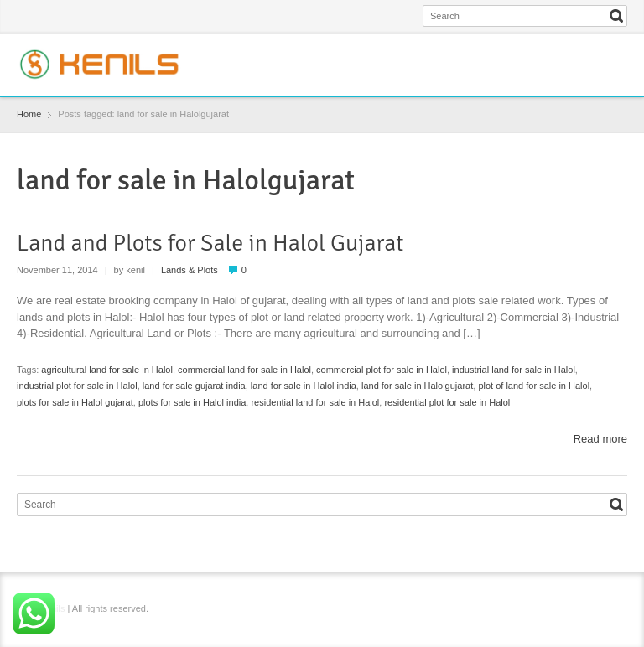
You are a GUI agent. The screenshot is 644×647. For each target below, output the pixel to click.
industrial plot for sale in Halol (77, 386)
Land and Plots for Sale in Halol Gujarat (210, 243)
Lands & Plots (190, 270)
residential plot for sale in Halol (447, 402)
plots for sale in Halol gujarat (75, 402)
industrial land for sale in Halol (514, 370)
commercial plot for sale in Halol (382, 370)
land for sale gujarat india (194, 386)
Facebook (535, 53)
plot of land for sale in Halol (534, 386)
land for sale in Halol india (304, 386)
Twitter (563, 53)
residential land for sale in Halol (315, 402)
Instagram (589, 53)
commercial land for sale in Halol (244, 370)
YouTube (617, 53)
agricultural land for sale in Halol (107, 370)
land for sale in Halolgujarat (417, 386)
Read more (600, 439)
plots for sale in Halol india (192, 402)
